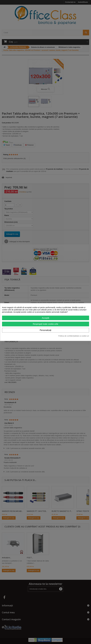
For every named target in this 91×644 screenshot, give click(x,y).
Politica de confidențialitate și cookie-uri (74, 336)
